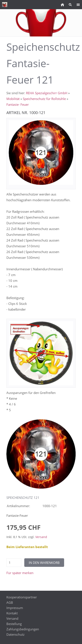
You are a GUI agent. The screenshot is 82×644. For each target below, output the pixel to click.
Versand (41, 537)
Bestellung (14, 624)
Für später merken (20, 573)
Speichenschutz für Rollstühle (44, 99)
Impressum (15, 608)
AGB (10, 602)
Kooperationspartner (22, 597)
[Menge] (14, 563)
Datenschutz (15, 634)
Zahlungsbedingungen (23, 629)
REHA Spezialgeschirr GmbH (47, 93)
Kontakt (12, 613)
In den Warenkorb (44, 563)
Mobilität (13, 99)
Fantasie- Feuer (18, 104)
